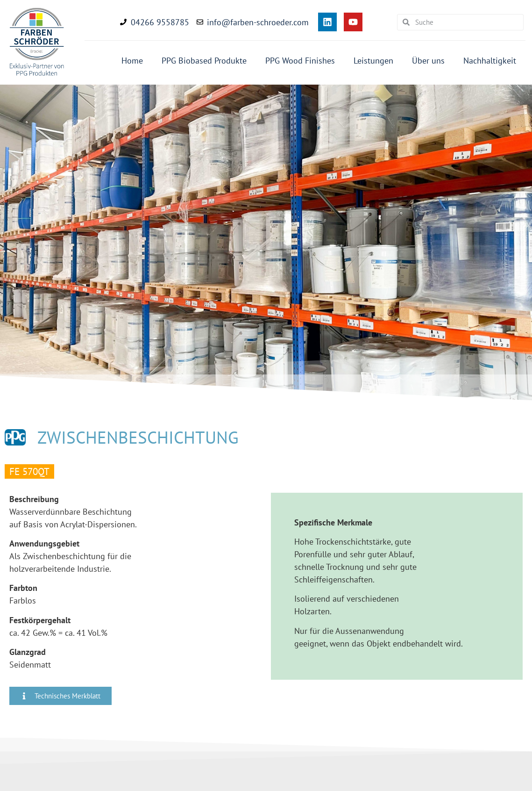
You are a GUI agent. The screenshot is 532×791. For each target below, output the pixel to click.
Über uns (428, 61)
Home (132, 61)
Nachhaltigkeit (490, 61)
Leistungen (373, 61)
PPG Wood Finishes (300, 61)
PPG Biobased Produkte (204, 61)
